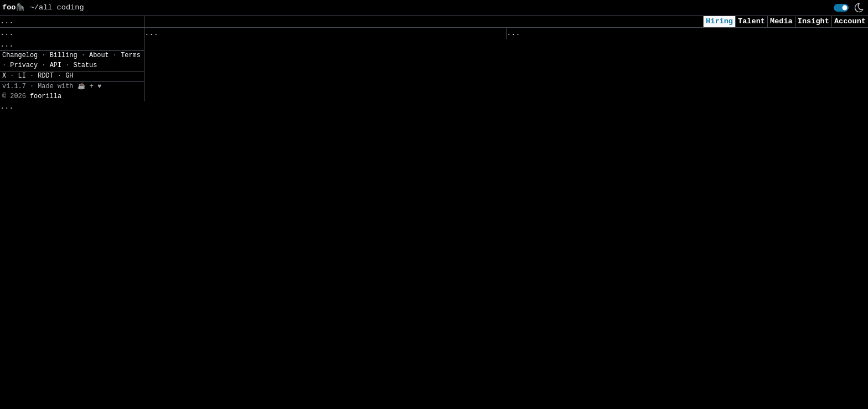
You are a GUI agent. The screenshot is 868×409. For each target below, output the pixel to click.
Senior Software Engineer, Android (221, 281)
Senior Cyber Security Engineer (577, 87)
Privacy (24, 373)
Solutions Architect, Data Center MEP (590, 111)
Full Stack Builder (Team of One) (219, 257)
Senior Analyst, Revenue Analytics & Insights (246, 350)
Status (86, 373)
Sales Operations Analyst (563, 203)
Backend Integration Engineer (572, 64)
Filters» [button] (20, 80)
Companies (299, 35)
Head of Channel (180, 397)
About (99, 363)
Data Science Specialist (561, 250)
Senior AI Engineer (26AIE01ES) (577, 296)
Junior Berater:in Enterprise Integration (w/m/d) (255, 72)
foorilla (46, 403)
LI (22, 384)
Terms (131, 363)
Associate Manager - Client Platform (226, 165)
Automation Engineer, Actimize (212, 95)
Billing (64, 363)
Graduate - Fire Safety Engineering (223, 234)
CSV (47, 113)
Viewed (526, 35)
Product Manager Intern (196, 373)
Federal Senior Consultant (565, 400)
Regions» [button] (20, 63)
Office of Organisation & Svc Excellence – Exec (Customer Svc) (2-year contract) (665, 371)
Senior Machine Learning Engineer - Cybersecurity (617, 180)
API (56, 373)
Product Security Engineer (203, 49)
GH (69, 384)
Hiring (719, 21)
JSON (73, 113)
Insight (813, 21)
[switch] (841, 8)
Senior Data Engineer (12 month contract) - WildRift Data (273, 188)
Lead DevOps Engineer (554, 134)
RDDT (46, 384)
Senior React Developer (558, 319)
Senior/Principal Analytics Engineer (226, 211)
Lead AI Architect (547, 226)
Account (850, 21)
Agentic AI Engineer (552, 342)
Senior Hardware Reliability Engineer (228, 118)
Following (357, 35)
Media (781, 21)
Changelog (20, 363)
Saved (253, 35)
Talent (751, 21)
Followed (210, 35)
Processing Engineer (552, 272)
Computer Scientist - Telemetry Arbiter (595, 157)
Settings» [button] (22, 96)
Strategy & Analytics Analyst (210, 142)
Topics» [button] (18, 47)
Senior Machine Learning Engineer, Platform (242, 327)
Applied (570, 35)
